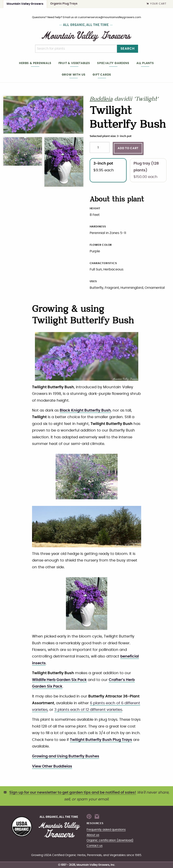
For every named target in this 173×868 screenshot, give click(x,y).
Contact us (95, 846)
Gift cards (102, 75)
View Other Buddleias (52, 766)
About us (93, 835)
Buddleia (101, 99)
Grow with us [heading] (74, 75)
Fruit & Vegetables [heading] (74, 63)
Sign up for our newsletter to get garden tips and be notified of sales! (73, 793)
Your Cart (156, 4)
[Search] (76, 49)
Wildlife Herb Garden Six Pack (59, 680)
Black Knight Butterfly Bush (85, 411)
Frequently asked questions (106, 830)
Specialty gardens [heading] (113, 63)
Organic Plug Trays (64, 4)
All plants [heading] (145, 63)
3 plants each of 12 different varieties (88, 710)
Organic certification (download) (110, 840)
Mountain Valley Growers (25, 4)
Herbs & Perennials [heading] (35, 63)
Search (128, 49)
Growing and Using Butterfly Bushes (66, 756)
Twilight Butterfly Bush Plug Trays (101, 740)
